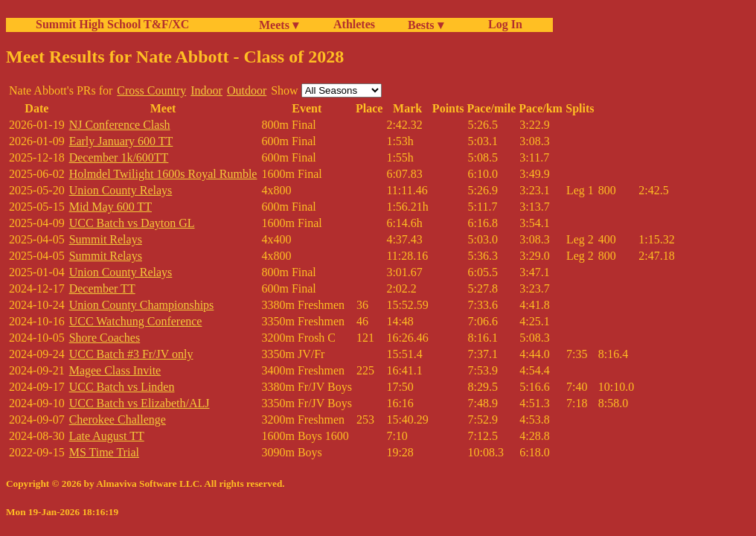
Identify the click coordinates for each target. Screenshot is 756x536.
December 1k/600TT (119, 157)
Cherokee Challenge (118, 419)
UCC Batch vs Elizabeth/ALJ (140, 403)
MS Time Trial (104, 452)
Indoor (206, 90)
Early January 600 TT (121, 141)
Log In (502, 24)
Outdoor (247, 90)
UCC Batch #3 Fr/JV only (131, 354)
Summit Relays (106, 239)
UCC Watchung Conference (136, 321)
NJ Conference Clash (120, 125)
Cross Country (151, 90)
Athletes (354, 24)
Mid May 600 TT (110, 207)
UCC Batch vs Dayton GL (132, 223)
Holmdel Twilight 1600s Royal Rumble (163, 174)
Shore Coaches (105, 338)
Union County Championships (142, 305)
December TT (102, 288)
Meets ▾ (279, 25)
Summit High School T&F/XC (112, 24)
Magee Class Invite (115, 370)
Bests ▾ (426, 25)
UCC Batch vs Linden (122, 387)
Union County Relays (121, 190)
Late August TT (107, 436)
